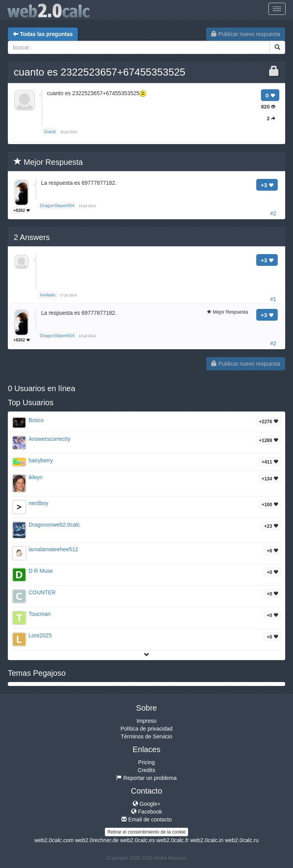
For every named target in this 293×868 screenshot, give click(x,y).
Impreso (146, 721)
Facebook (146, 812)
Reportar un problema (146, 778)
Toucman (40, 614)
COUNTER (42, 592)
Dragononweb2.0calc (54, 525)
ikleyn (36, 477)
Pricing (146, 762)
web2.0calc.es (138, 840)
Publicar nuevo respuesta (246, 34)
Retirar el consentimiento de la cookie (146, 832)
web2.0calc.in (207, 840)
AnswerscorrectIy (49, 439)
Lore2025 (40, 635)
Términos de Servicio (147, 736)
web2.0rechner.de (97, 840)
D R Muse (41, 571)
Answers (32, 237)
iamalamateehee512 (53, 549)
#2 (273, 213)
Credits (146, 770)
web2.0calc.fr (173, 840)
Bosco (36, 420)
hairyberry (41, 460)
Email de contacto (146, 819)
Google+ (146, 804)
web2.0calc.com (54, 840)
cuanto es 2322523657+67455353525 (100, 72)
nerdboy (39, 503)
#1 (273, 299)
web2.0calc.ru (242, 840)
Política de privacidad (146, 729)
